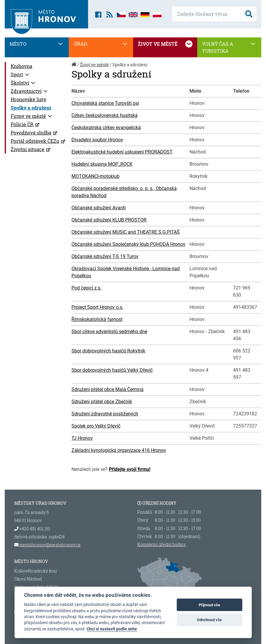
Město (37, 44)
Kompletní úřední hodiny (162, 545)
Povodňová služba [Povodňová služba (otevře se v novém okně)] (31, 133)
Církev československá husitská (105, 115)
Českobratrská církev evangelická (106, 128)
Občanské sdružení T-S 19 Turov (105, 256)
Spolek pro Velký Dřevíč (96, 426)
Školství (20, 83)
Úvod (74, 68)
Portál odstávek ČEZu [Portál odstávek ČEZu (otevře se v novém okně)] (35, 141)
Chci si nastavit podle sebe (112, 629)
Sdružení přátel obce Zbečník (102, 402)
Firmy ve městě (28, 116)
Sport (17, 74)
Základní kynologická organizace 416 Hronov (119, 450)
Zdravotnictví (26, 91)
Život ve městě (165, 44)
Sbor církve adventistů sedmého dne (109, 332)
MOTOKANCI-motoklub (95, 176)
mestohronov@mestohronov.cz (50, 545)
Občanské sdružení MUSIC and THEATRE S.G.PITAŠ (126, 232)
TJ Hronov (82, 438)
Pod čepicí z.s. (86, 288)
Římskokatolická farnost (97, 319)
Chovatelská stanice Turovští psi (105, 103)
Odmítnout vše (209, 620)
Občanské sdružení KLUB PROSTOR (109, 220)
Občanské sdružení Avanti (99, 208)
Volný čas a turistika (229, 47)
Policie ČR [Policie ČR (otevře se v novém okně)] (22, 124)
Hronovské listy (28, 99)
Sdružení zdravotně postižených (105, 414)
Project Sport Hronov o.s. (97, 307)
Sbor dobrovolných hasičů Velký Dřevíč (112, 370)
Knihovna (21, 66)
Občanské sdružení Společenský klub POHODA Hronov (128, 244)
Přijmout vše (209, 605)
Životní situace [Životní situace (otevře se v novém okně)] (28, 149)
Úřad (101, 44)
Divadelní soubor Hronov (97, 140)
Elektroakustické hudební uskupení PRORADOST (122, 152)
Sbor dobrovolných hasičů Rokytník (108, 351)
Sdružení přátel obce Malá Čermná (107, 389)
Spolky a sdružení (31, 108)
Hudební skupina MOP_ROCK (102, 164)
